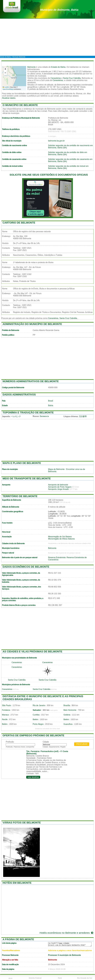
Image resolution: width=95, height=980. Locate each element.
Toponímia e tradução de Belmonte (28, 412)
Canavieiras (56, 78)
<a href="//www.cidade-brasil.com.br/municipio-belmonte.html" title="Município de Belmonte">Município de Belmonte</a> (70, 944)
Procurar (82, 744)
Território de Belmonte (20, 496)
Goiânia (67, 715)
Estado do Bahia (58, 67)
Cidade (46, 742)
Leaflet (6, 87)
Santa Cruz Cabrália (72, 78)
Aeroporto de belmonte (58, 485)
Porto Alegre (38, 724)
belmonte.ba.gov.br (56, 141)
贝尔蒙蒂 (83, 416)
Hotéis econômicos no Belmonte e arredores (67, 933)
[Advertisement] (47, 37)
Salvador (37, 710)
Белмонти (44, 416)
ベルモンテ (16, 416)
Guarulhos (68, 724)
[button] (5, 69)
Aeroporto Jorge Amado (58, 489)
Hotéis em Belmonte (17, 883)
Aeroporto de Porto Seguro (60, 487)
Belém (35, 719)
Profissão (10, 742)
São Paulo (6, 705)
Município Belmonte (19, 57)
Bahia (51, 405)
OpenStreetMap (8, 89)
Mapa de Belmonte (56, 469)
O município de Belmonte (20, 105)
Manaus (5, 715)
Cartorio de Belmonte (19, 223)
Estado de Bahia (5, 57)
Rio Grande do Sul (85, 978)
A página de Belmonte (18, 939)
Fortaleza (6, 710)
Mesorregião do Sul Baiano (60, 537)
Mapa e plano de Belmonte (22, 463)
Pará (60, 978)
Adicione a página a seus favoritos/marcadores (70, 950)
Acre (10, 978)
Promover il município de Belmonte (65, 955)
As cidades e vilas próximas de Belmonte (32, 651)
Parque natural (8, 553)
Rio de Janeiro (39, 705)
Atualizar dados (9, 98)
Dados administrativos (19, 395)
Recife (5, 719)
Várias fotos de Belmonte (22, 823)
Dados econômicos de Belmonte (26, 567)
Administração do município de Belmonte (32, 324)
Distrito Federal (35, 978)
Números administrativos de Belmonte (31, 381)
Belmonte (32, 67)
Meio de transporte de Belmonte (27, 478)
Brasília (67, 705)
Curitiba (36, 715)
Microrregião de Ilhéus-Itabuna (61, 539)
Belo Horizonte (70, 710)
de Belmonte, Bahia (59, 10)
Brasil (51, 401)
